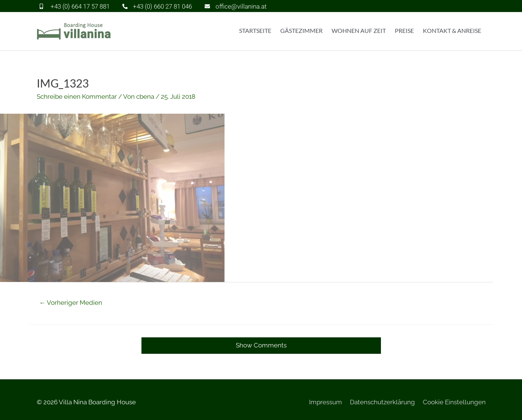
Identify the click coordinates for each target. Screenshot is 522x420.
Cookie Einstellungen (454, 402)
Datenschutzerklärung (382, 402)
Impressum (326, 402)
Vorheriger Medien (71, 303)
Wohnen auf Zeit (359, 30)
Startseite (255, 30)
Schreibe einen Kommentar (77, 96)
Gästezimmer (301, 30)
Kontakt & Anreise (452, 30)
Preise (404, 30)
